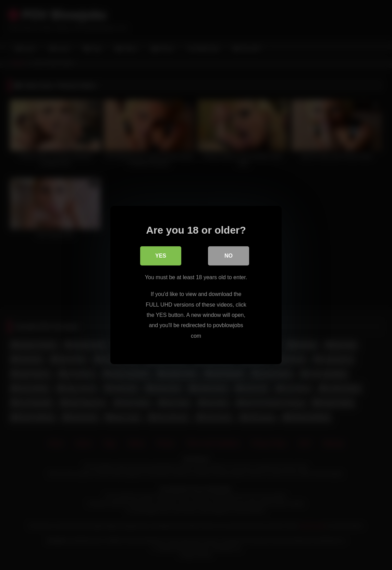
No (229, 256)
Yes (161, 256)
